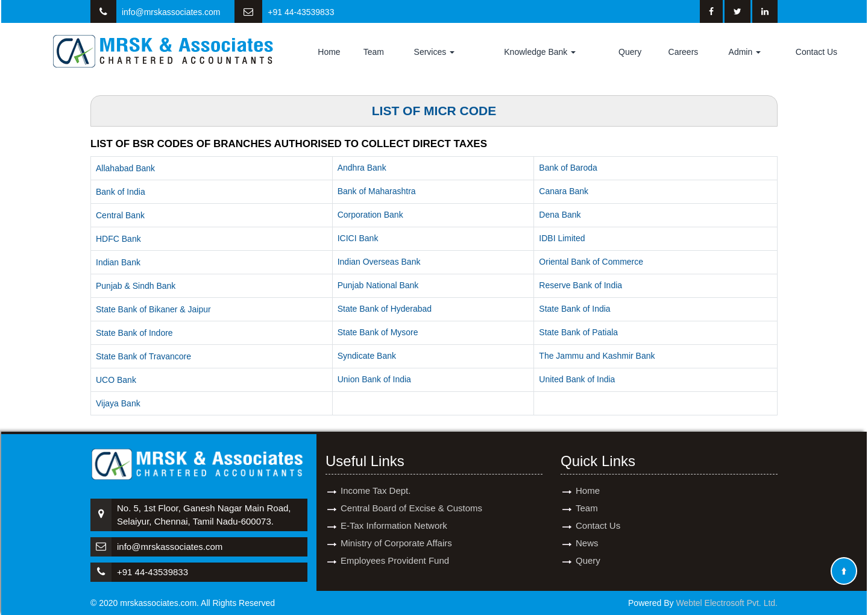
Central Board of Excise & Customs (411, 497)
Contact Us (816, 52)
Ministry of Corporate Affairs (396, 532)
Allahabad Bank (125, 168)
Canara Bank (564, 191)
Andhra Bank (362, 168)
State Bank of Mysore (378, 332)
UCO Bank (116, 380)
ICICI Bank (358, 238)
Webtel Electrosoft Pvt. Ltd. (727, 603)
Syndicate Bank (367, 356)
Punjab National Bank (378, 285)
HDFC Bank (118, 239)
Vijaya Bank (118, 403)
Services (435, 52)
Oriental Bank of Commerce (591, 262)
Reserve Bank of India (580, 285)
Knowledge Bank (540, 52)
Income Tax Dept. (376, 480)
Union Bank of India (374, 379)
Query (630, 52)
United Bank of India (577, 379)
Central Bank (120, 215)
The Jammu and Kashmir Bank (597, 356)
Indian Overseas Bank (379, 262)
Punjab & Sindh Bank (136, 286)
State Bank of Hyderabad (385, 309)
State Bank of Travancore (143, 356)
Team (374, 52)
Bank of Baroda (568, 168)
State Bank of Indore (134, 333)
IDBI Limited (562, 238)
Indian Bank (118, 262)
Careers (684, 52)
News (587, 532)
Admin (745, 52)
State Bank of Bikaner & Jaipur (153, 309)
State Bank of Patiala (578, 332)
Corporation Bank (370, 215)
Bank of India (121, 192)
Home (329, 52)
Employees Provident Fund (395, 550)
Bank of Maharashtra (377, 191)
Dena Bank (560, 215)
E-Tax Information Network (394, 515)
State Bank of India (574, 309)
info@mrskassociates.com (171, 12)
